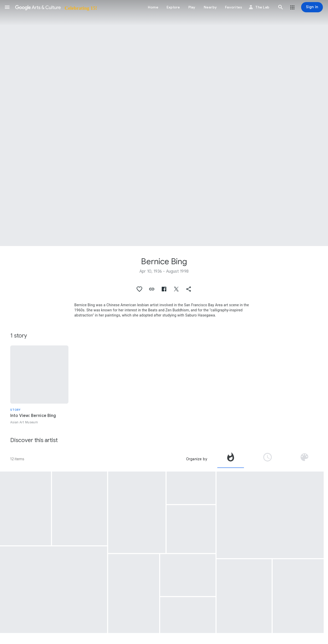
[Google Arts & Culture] (56, 7)
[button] (7, 7)
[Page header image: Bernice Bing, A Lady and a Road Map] (164, 123)
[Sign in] (312, 7)
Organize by (197, 459)
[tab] (231, 459)
